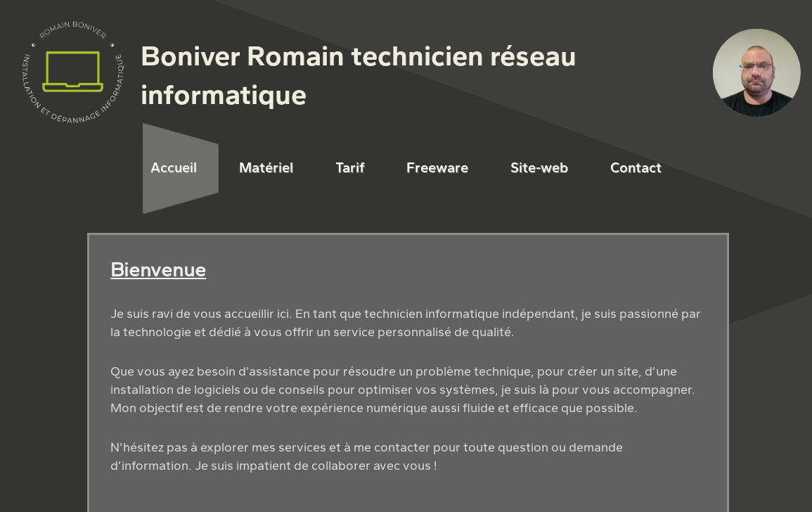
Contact (636, 168)
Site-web (539, 168)
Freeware (437, 168)
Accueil (174, 168)
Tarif (350, 168)
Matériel (266, 168)
